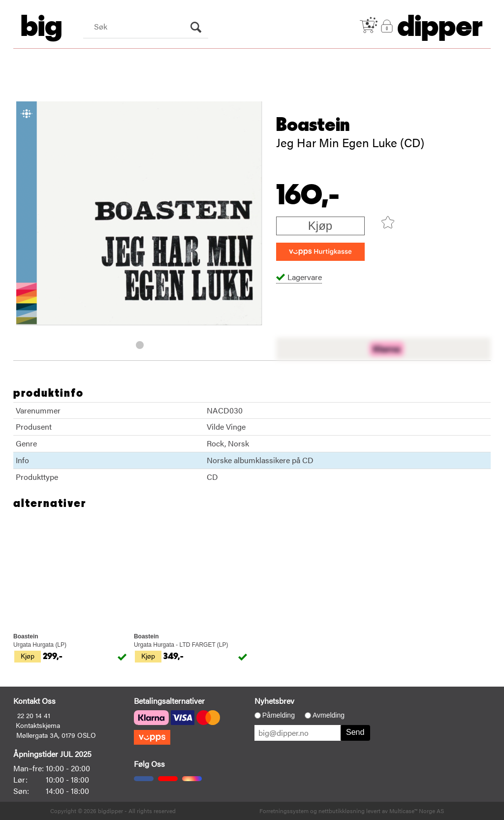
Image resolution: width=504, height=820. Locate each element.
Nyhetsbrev (274, 701)
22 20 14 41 (34, 715)
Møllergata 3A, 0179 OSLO (56, 735)
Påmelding (279, 715)
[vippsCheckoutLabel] (320, 252)
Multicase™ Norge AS (417, 811)
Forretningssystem (284, 811)
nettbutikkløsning (342, 811)
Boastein (313, 125)
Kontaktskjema (38, 725)
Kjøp (320, 226)
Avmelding (329, 715)
